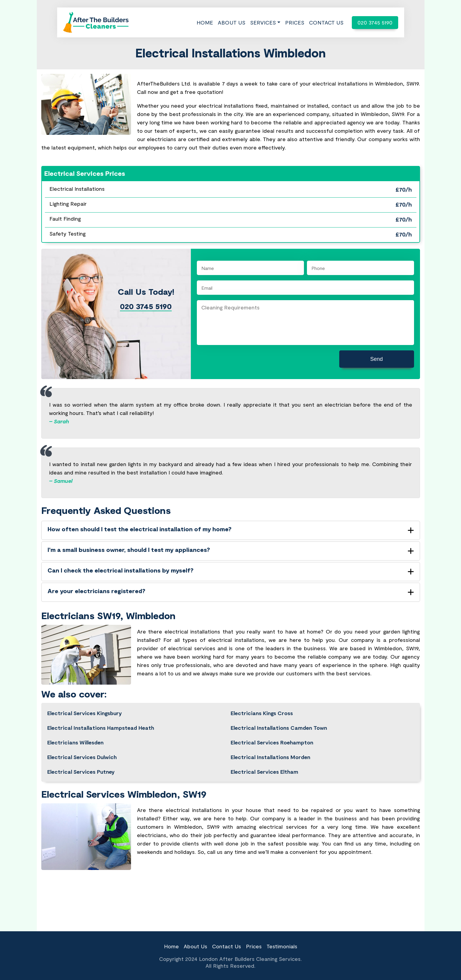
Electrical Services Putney (81, 772)
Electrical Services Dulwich (82, 757)
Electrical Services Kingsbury (85, 713)
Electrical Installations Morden (270, 757)
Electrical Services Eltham (264, 772)
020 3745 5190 (375, 22)
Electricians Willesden (75, 742)
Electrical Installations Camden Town (279, 728)
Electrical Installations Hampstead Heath (101, 728)
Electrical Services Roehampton (272, 742)
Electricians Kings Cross (262, 713)
